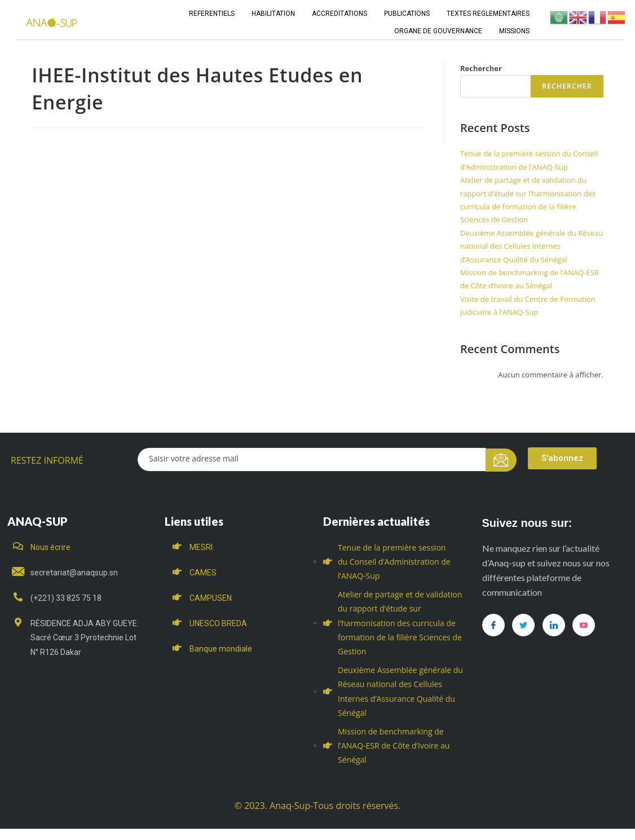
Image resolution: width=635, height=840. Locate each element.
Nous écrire (50, 547)
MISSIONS (514, 31)
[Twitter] (523, 625)
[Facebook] (493, 625)
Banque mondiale (221, 649)
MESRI (201, 547)
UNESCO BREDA (218, 623)
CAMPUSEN (211, 598)
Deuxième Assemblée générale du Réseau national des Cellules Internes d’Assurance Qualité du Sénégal (532, 246)
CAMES (203, 573)
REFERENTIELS (212, 14)
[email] (312, 459)
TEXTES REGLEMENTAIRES (488, 14)
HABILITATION (273, 14)
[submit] (501, 460)
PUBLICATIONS (407, 14)
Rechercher (481, 68)
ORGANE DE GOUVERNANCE (438, 31)
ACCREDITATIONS (339, 14)
